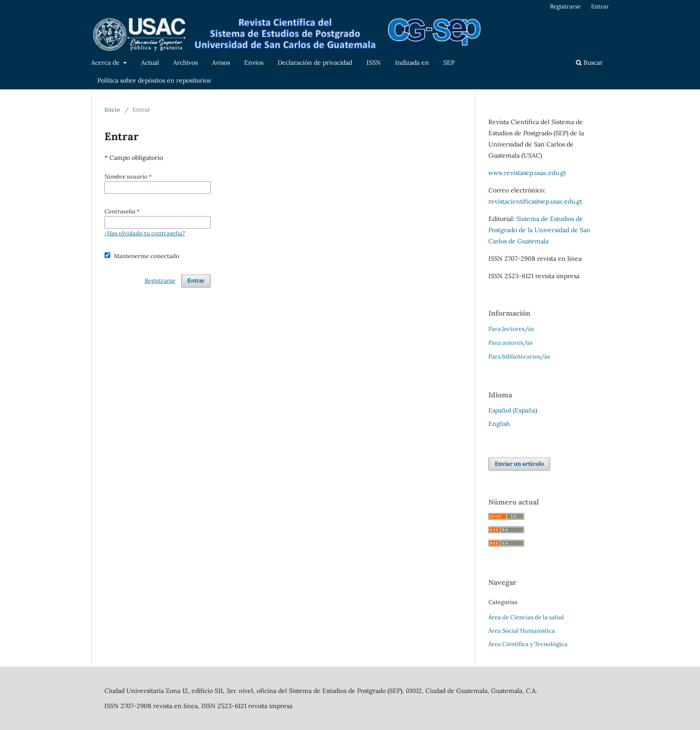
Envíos (254, 63)
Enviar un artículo (519, 464)
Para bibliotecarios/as (519, 357)
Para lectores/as (511, 329)
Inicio (112, 110)
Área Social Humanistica (522, 631)
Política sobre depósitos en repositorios (154, 80)
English (499, 424)
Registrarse (565, 6)
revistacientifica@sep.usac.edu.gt (535, 201)
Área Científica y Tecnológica (528, 644)
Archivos (185, 63)
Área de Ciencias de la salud (526, 617)
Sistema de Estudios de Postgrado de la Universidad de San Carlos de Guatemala (540, 230)
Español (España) (513, 410)
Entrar (600, 6)
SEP (449, 63)
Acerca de (106, 63)
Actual (150, 63)
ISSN (374, 63)
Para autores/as (510, 343)
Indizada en (412, 63)
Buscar (589, 63)
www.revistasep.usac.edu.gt (527, 173)
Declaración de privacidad (315, 63)
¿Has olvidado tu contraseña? (145, 233)
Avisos (221, 63)
